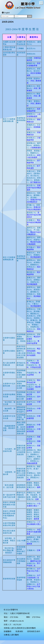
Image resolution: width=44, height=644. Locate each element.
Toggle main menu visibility (41, 3)
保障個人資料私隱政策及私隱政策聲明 (20, 628)
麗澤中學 (28, 4)
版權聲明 (8, 631)
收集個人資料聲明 (11, 635)
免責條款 (19, 631)
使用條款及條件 (34, 631)
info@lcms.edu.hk (17, 621)
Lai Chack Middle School (28, 8)
